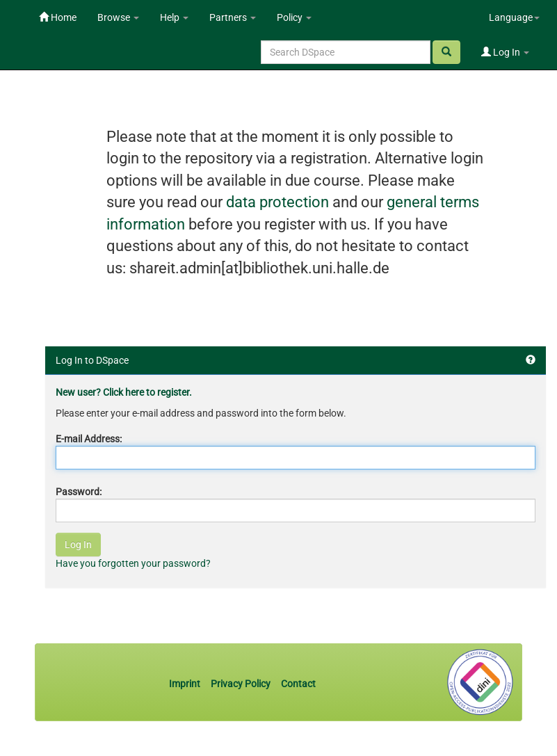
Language (514, 17)
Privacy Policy (241, 684)
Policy (294, 17)
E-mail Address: (89, 439)
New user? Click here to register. (124, 392)
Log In (505, 52)
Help (174, 17)
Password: (79, 492)
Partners (233, 17)
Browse (118, 17)
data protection (277, 202)
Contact (298, 684)
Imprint (186, 684)
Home (58, 17)
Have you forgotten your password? (133, 563)
